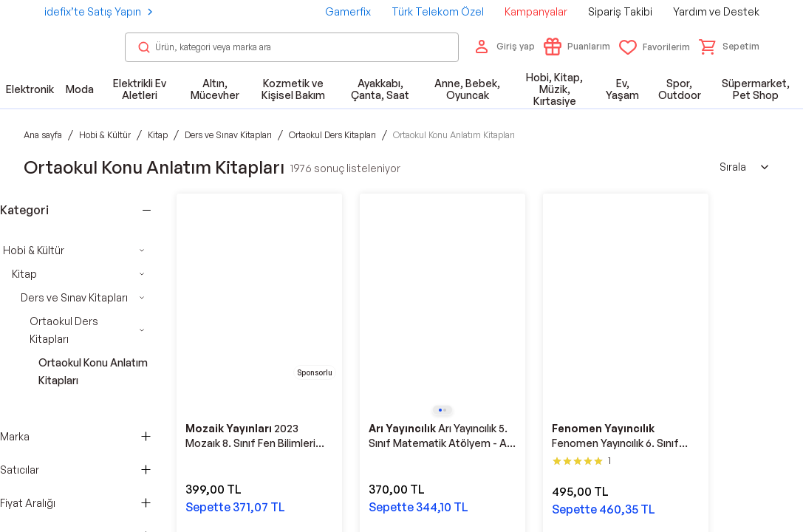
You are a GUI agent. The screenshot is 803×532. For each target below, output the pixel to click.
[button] (729, 47)
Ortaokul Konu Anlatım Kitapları (93, 371)
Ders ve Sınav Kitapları (74, 297)
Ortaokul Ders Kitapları (64, 330)
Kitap (24, 274)
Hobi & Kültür (34, 250)
